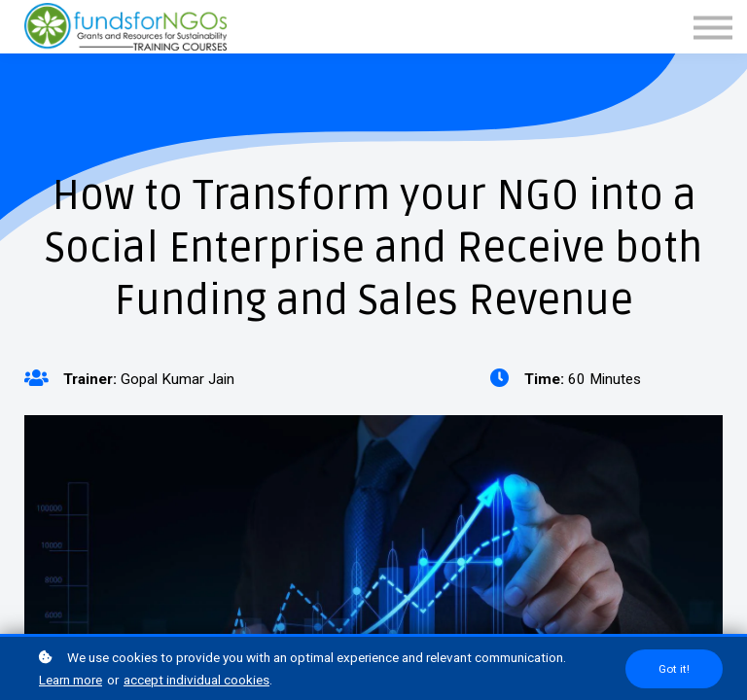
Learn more (71, 680)
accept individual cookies (196, 680)
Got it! (674, 669)
